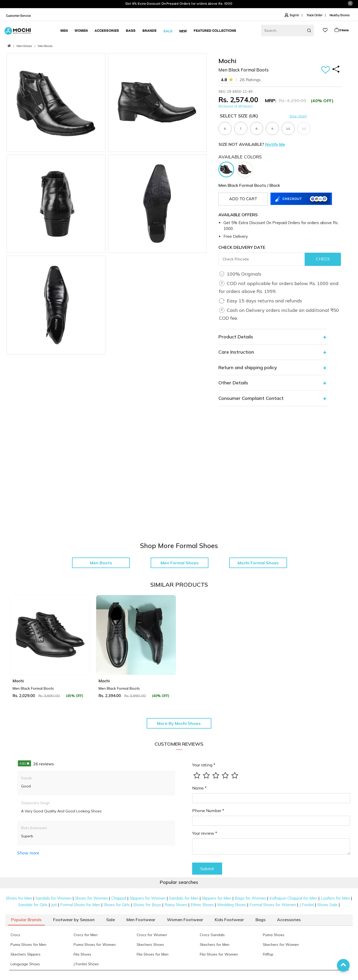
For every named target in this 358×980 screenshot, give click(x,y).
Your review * (205, 833)
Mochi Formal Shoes (258, 563)
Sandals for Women (53, 898)
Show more (28, 853)
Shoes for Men (19, 898)
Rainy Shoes (176, 905)
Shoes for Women (91, 898)
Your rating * (204, 765)
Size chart (298, 116)
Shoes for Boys (147, 905)
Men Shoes (24, 46)
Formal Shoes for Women (273, 905)
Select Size (239, 116)
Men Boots (45, 46)
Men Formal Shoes (180, 563)
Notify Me (275, 144)
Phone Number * (208, 811)
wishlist (325, 30)
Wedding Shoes (232, 905)
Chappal (119, 898)
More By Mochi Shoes (179, 723)
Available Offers (238, 215)
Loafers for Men (335, 898)
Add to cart (243, 199)
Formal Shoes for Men (80, 905)
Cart (341, 30)
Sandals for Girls (33, 905)
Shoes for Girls (117, 905)
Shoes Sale (327, 905)
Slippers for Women (148, 898)
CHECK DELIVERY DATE (242, 247)
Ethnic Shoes (202, 905)
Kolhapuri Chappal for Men (293, 898)
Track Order (314, 15)
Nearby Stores (340, 15)
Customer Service (19, 16)
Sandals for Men (184, 898)
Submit (207, 869)
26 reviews (36, 764)
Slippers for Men (217, 898)
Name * (199, 788)
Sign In (292, 15)
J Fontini (307, 905)
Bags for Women (250, 898)
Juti (54, 905)
